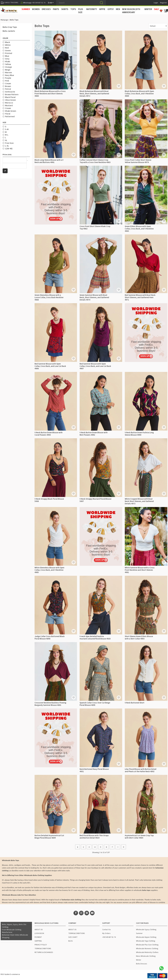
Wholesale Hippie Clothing (146, 937)
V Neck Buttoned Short (135, 703)
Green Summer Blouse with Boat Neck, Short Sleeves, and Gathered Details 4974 (94, 297)
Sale (156, 9)
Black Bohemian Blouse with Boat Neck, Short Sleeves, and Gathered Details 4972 (94, 94)
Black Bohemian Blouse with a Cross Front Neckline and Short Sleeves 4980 (50, 94)
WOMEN (36, 9)
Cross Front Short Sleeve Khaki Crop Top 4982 (95, 228)
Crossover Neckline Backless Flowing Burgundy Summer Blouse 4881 (50, 704)
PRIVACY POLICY (41, 945)
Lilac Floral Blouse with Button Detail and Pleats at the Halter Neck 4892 (141, 770)
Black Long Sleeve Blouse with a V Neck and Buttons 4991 (49, 161)
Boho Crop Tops (10, 27)
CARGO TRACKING (9, 3)
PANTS (56, 9)
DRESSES (46, 9)
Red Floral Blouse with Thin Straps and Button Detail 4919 (94, 837)
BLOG (71, 941)
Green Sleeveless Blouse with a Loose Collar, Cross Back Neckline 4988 (49, 297)
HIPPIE (102, 9)
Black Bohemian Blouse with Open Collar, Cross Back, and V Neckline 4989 (139, 94)
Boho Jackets (9, 31)
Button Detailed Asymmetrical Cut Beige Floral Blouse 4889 (49, 837)
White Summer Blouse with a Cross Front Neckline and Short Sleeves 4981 (140, 570)
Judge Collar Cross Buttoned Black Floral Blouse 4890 (50, 638)
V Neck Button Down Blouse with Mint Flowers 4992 (94, 434)
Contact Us (107, 930)
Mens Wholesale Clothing (146, 956)
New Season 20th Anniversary (131, 11)
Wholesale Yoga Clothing (146, 941)
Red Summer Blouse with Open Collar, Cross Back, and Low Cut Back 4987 (95, 366)
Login (156, 3)
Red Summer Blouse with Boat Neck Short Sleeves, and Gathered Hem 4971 (140, 297)
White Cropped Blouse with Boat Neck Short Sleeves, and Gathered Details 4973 (139, 501)
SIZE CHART (73, 937)
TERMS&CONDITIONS (43, 949)
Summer (139, 933)
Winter (139, 960)
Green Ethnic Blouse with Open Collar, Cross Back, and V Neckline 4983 (139, 229)
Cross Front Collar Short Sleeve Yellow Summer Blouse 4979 (138, 161)
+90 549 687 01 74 (109, 937)
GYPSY (111, 9)
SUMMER (26, 9)
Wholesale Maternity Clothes (147, 952)
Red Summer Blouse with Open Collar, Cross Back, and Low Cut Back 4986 (50, 366)
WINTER (148, 9)
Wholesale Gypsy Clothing (146, 930)
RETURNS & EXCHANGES (44, 952)
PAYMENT (38, 937)
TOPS (73, 9)
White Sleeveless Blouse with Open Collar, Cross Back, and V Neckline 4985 (49, 570)
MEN (118, 9)
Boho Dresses (142, 964)
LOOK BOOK (39, 933)
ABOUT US (39, 930)
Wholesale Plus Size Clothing (147, 945)
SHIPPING (38, 941)
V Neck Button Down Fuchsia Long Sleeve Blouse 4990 (139, 434)
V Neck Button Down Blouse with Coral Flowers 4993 (49, 434)
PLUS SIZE (81, 11)
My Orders (106, 933)
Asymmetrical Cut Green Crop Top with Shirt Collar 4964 (139, 837)
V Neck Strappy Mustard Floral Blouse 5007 (95, 500)
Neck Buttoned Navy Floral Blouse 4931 (94, 770)
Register (164, 3)
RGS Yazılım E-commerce (10, 974)
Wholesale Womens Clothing (147, 949)
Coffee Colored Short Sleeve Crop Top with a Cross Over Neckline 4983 (95, 161)
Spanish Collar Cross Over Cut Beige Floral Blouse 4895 (95, 704)
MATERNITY (92, 9)
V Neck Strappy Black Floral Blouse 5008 (49, 500)
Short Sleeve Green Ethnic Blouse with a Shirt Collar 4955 (139, 638)
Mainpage (4, 20)
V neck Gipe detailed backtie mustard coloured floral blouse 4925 (95, 638)
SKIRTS (65, 9)
